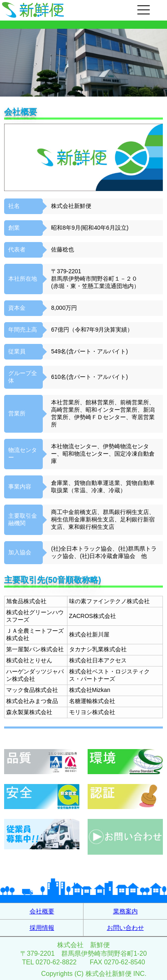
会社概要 (42, 911)
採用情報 (42, 928)
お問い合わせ (125, 928)
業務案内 (125, 911)
